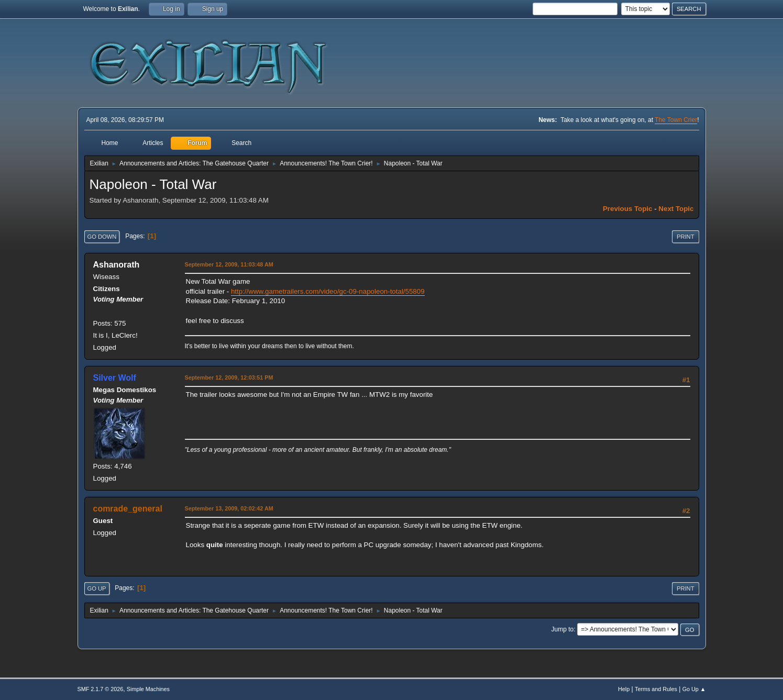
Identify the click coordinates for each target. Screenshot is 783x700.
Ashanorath (117, 265)
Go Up (97, 588)
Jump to (563, 629)
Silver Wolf (115, 378)
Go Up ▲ (694, 689)
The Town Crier (676, 120)
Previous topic (628, 209)
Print (686, 237)
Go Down (102, 237)
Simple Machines (148, 689)
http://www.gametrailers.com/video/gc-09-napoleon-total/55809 (328, 291)
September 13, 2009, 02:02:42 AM (229, 508)
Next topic (676, 209)
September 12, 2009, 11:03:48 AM (229, 264)
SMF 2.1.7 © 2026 (101, 689)
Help (624, 689)
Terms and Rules (656, 689)
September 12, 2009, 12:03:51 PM (229, 377)
